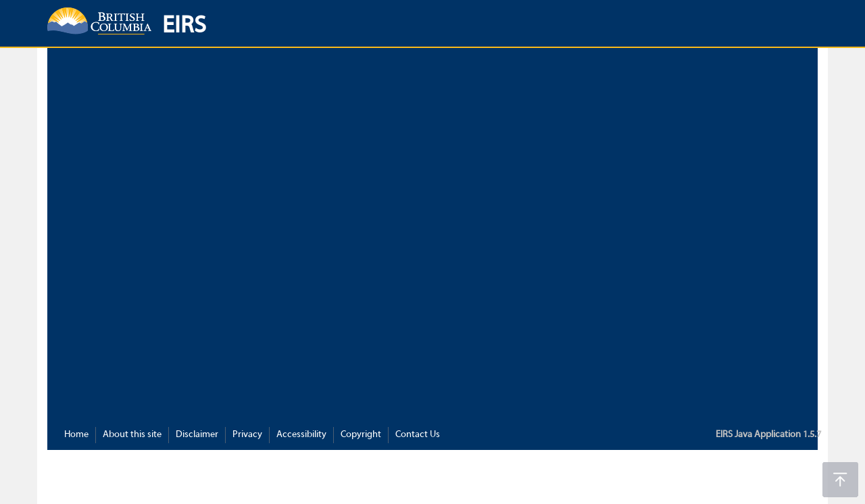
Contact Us (418, 435)
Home (76, 435)
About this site (132, 435)
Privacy (247, 435)
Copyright (361, 435)
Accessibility (301, 435)
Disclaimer (197, 435)
